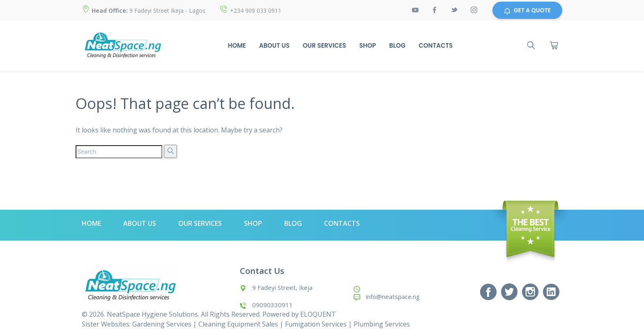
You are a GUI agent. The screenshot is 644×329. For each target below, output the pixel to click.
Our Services (324, 45)
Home (237, 45)
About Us (274, 45)
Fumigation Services (316, 324)
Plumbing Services (382, 324)
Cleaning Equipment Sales (238, 324)
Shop (368, 45)
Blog (398, 45)
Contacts (436, 45)
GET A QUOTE (527, 10)
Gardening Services (162, 324)
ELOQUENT (318, 314)
